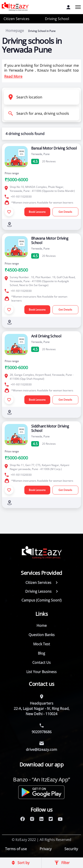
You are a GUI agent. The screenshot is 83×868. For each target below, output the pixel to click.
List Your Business (41, 672)
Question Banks (42, 635)
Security (71, 849)
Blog (41, 653)
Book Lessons (37, 212)
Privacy (46, 849)
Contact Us (41, 663)
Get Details (65, 212)
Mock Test (42, 644)
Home (42, 626)
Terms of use (16, 849)
